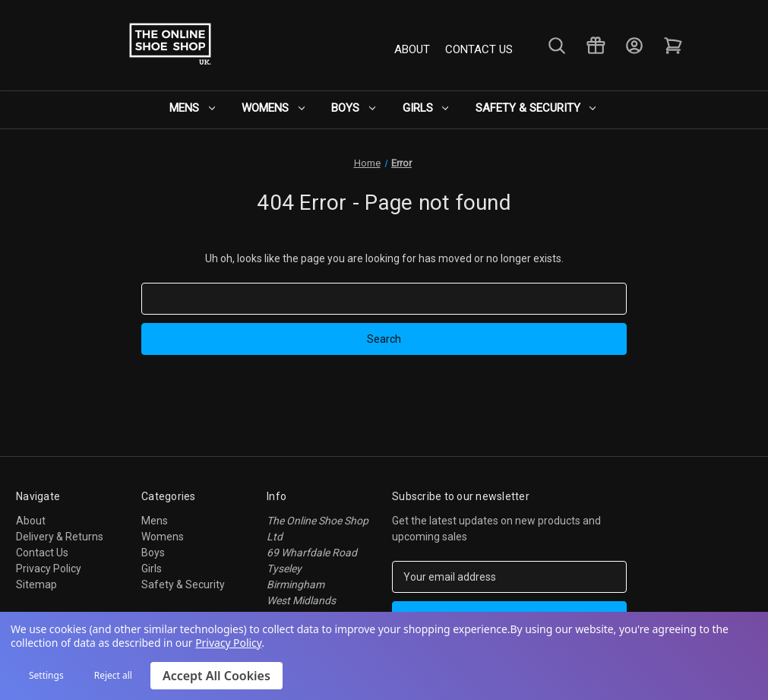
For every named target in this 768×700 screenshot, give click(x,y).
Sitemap (36, 584)
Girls (423, 108)
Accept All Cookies (216, 676)
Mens (201, 108)
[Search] (556, 46)
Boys (355, 108)
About (412, 49)
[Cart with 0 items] (672, 46)
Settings (46, 675)
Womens (278, 108)
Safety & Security (529, 108)
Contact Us (479, 49)
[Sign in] (633, 46)
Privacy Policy (49, 569)
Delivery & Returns (60, 537)
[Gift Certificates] (594, 46)
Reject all (113, 675)
